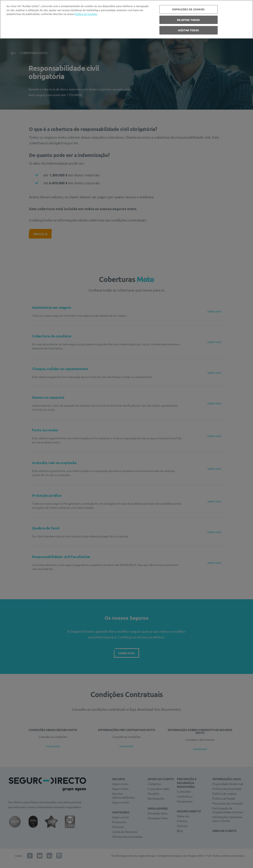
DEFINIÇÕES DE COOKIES (189, 9)
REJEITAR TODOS (188, 20)
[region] (126, 19)
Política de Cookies (86, 14)
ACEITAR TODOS (189, 30)
